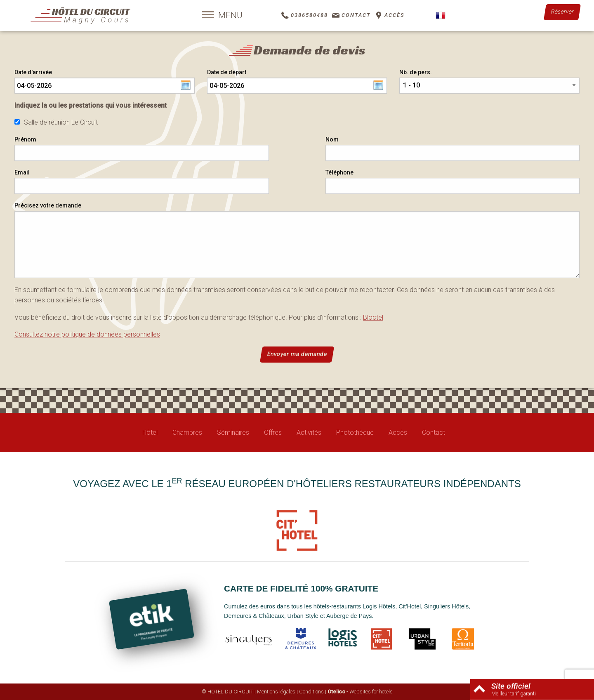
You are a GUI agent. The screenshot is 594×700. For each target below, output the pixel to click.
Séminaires (233, 432)
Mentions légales (276, 692)
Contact (434, 432)
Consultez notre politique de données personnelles (87, 334)
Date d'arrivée (33, 72)
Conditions (311, 692)
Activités (309, 432)
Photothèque (355, 432)
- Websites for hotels (360, 692)
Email (22, 172)
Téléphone (339, 172)
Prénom (25, 139)
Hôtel (150, 432)
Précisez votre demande (48, 205)
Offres (273, 432)
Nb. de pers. (416, 72)
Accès (398, 432)
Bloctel (373, 317)
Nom (332, 139)
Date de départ (227, 72)
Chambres (187, 432)
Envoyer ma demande (297, 354)
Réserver (562, 12)
